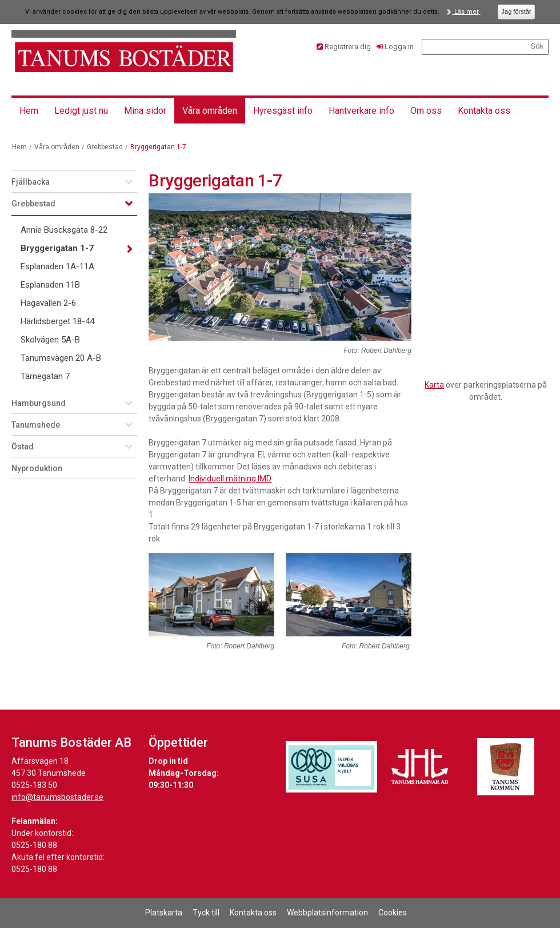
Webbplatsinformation (327, 913)
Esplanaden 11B (50, 285)
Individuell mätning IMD (230, 479)
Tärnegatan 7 (45, 376)
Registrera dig (348, 47)
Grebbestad (105, 147)
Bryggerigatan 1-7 (57, 248)
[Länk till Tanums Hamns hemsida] (420, 767)
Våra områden (210, 111)
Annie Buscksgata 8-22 (64, 230)
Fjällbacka (31, 182)
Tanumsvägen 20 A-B (61, 358)
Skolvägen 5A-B (50, 340)
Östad (23, 447)
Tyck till (206, 913)
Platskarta (164, 913)
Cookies (393, 913)
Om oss (426, 111)
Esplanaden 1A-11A (57, 266)
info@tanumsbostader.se (57, 797)
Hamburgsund (39, 403)
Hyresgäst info (283, 111)
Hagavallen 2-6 (48, 303)
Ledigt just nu (81, 111)
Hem (29, 111)
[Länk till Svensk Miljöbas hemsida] (331, 767)
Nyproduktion (37, 468)
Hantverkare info (361, 111)
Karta (434, 385)
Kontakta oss (484, 111)
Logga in (399, 47)
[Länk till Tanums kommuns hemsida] (506, 767)
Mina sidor (145, 111)
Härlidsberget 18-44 (57, 321)
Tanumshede (36, 425)
